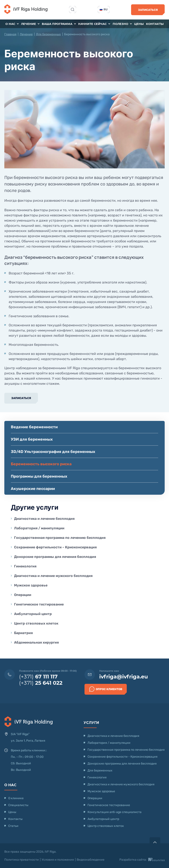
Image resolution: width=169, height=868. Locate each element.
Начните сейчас (94, 24)
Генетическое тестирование (39, 604)
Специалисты (18, 805)
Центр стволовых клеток (36, 623)
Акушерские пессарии (33, 489)
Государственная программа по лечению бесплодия (60, 538)
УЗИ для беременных (32, 439)
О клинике (16, 798)
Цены (139, 24)
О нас (12, 24)
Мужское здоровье (31, 585)
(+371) (38, 677)
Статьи (13, 826)
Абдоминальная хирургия (36, 642)
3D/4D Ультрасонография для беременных (53, 452)
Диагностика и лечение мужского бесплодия (53, 576)
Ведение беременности (34, 427)
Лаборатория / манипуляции (39, 528)
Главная (10, 34)
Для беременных (48, 34)
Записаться (148, 10)
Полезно (122, 24)
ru (104, 9)
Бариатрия (23, 633)
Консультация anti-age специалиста (115, 812)
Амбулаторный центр (33, 614)
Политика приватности (22, 860)
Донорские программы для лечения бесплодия (55, 557)
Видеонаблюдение (91, 860)
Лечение (30, 24)
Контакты (155, 24)
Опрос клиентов (106, 689)
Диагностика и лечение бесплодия (44, 519)
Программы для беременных (39, 476)
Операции (23, 595)
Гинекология (25, 566)
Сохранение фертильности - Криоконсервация (55, 547)
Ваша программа (59, 24)
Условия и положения (58, 860)
